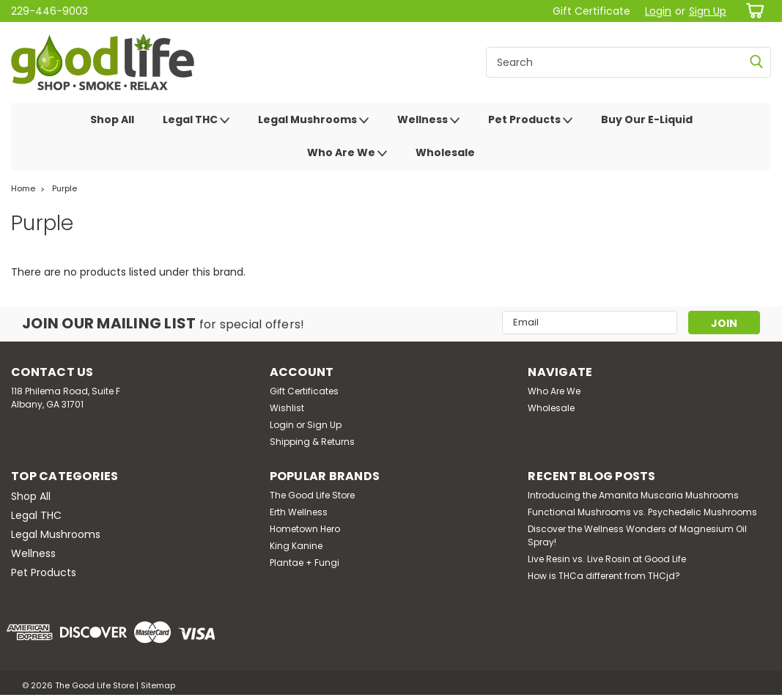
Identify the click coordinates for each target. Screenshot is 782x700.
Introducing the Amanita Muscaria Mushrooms (633, 495)
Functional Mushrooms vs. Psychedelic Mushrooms (642, 512)
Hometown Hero (305, 529)
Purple (64, 188)
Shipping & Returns (312, 442)
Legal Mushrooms (313, 120)
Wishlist (287, 408)
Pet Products (530, 120)
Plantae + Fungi (305, 563)
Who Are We (347, 153)
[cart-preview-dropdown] (752, 11)
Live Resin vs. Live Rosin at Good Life (607, 559)
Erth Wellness (299, 512)
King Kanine (296, 546)
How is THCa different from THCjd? (604, 576)
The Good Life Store (312, 495)
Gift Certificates (304, 391)
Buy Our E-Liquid (647, 119)
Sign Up (708, 11)
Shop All (112, 119)
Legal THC (196, 120)
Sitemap (158, 685)
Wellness (428, 120)
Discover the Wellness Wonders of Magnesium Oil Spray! (637, 535)
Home (23, 188)
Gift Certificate (591, 11)
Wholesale (445, 152)
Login (658, 11)
